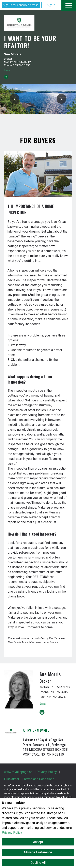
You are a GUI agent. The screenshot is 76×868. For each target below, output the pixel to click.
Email (7, 70)
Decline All (38, 863)
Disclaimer (12, 779)
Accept (38, 842)
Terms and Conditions (39, 779)
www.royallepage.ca (18, 772)
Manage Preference (38, 852)
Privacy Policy (12, 833)
